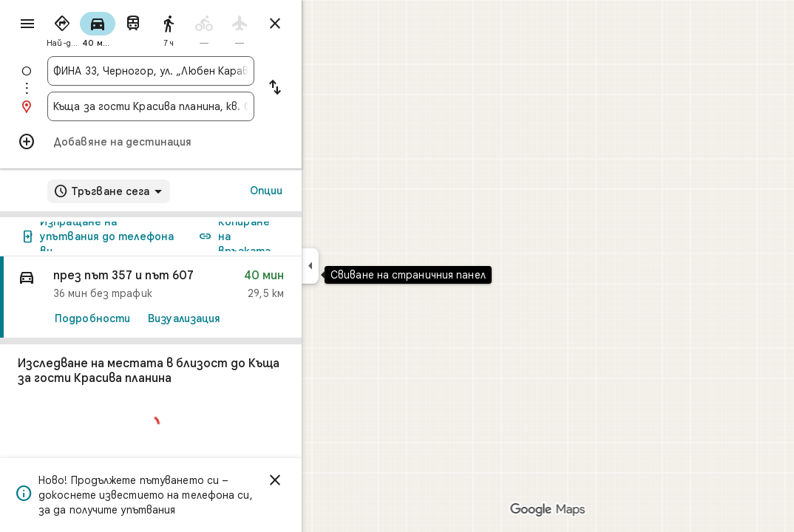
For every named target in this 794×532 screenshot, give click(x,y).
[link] (204, 297)
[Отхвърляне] (328, 480)
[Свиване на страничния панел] (363, 266)
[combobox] (204, 71)
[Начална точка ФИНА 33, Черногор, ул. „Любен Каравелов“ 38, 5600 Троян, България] (204, 71)
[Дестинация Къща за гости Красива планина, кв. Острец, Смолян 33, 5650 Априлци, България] (204, 106)
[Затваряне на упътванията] (328, 24)
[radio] (115, 28)
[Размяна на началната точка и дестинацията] (328, 89)
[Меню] (27, 25)
